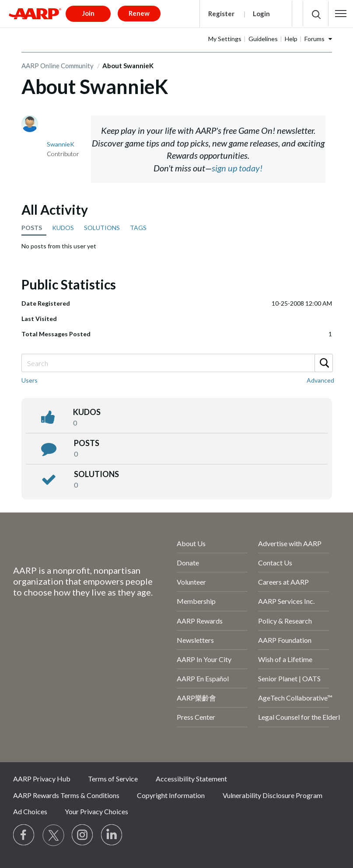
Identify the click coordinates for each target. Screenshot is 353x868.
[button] (341, 14)
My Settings (225, 39)
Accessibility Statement (191, 779)
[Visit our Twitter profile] (53, 835)
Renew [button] (139, 13)
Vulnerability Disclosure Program (273, 795)
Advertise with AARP (290, 543)
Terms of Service (113, 779)
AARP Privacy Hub (42, 779)
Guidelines (263, 39)
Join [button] (88, 13)
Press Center (196, 717)
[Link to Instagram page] (83, 835)
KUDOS (63, 228)
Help (291, 39)
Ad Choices (30, 811)
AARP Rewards (200, 621)
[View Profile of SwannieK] (61, 144)
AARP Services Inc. (286, 601)
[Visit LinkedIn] (112, 835)
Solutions (96, 474)
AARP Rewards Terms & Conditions (66, 795)
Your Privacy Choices (96, 811)
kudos (87, 412)
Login (261, 14)
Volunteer (191, 582)
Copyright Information (171, 795)
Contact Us (275, 563)
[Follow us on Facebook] (24, 835)
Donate (188, 563)
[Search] (177, 363)
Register (221, 14)
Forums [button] (315, 39)
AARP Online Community (58, 66)
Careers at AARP (283, 582)
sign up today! (237, 168)
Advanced (320, 380)
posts (87, 443)
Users (30, 380)
